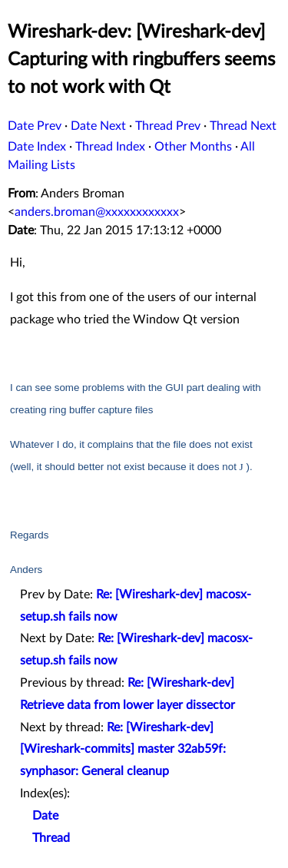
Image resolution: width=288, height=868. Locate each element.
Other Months (193, 147)
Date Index (37, 147)
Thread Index (110, 147)
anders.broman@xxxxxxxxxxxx (97, 212)
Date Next (98, 126)
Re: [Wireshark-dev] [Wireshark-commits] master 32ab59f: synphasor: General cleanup (123, 750)
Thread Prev (168, 126)
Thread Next (243, 126)
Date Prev (35, 126)
